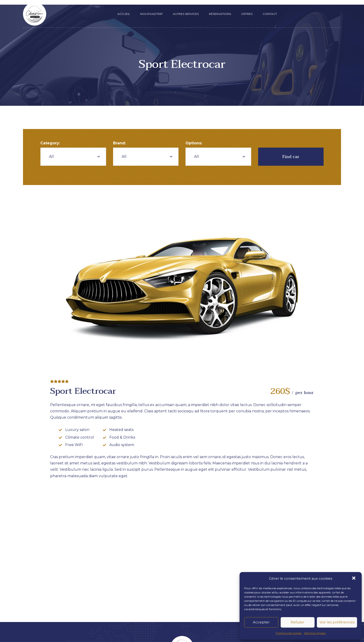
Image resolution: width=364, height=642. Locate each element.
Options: (194, 143)
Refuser (297, 622)
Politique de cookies (289, 633)
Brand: (119, 143)
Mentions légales (315, 633)
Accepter (261, 622)
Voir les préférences (337, 622)
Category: (50, 143)
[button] (354, 579)
